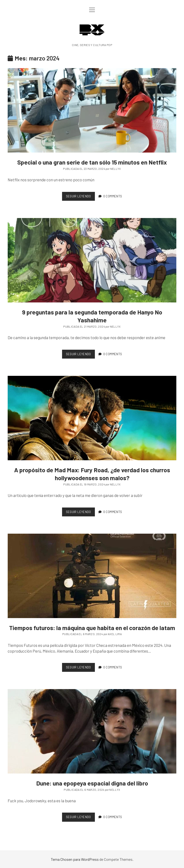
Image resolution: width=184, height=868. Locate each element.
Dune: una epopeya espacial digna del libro (92, 731)
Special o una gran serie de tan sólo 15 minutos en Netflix (92, 110)
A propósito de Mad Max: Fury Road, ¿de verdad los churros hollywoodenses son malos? (92, 418)
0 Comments (113, 196)
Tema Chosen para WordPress (75, 859)
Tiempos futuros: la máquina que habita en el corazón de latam (92, 576)
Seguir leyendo (80, 197)
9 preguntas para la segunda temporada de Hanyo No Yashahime (92, 260)
